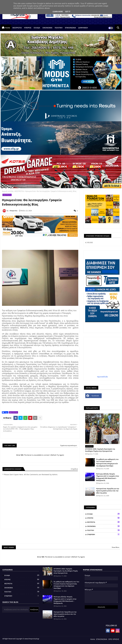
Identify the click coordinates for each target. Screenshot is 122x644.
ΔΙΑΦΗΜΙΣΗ (83, 28)
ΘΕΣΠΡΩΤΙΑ (17, 28)
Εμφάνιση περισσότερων (69, 445)
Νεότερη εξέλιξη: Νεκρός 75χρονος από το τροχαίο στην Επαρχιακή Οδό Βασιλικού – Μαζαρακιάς (108, 477)
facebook (95, 396)
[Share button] (40, 418)
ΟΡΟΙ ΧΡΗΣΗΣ (114, 639)
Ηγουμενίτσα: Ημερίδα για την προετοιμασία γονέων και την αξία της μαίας (108, 491)
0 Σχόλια (74, 469)
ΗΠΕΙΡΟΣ (28, 28)
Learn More (58, 12)
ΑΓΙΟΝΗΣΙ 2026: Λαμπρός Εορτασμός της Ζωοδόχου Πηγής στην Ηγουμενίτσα (100, 450)
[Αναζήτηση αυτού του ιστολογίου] (16, 609)
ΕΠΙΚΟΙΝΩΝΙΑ (70, 28)
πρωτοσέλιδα (102, 377)
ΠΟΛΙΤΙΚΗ (59, 28)
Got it (68, 12)
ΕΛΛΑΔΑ (37, 28)
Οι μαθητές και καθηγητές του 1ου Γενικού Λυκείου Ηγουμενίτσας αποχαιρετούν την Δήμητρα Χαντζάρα (107, 463)
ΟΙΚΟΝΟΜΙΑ (47, 28)
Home (8, 28)
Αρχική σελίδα (8, 191)
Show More (116, 547)
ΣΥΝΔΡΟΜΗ (103, 534)
